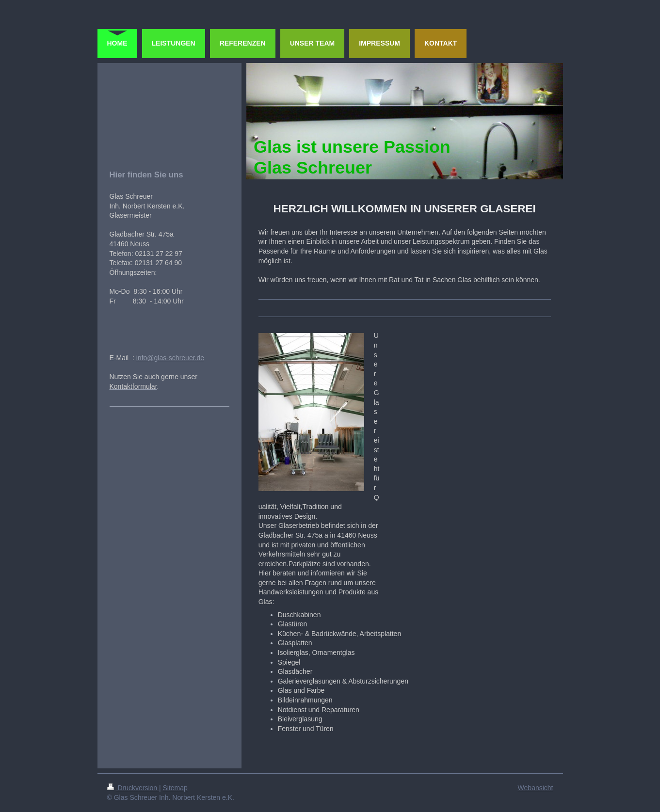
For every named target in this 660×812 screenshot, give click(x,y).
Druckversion (133, 788)
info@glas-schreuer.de (170, 358)
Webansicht (536, 788)
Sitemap (175, 788)
